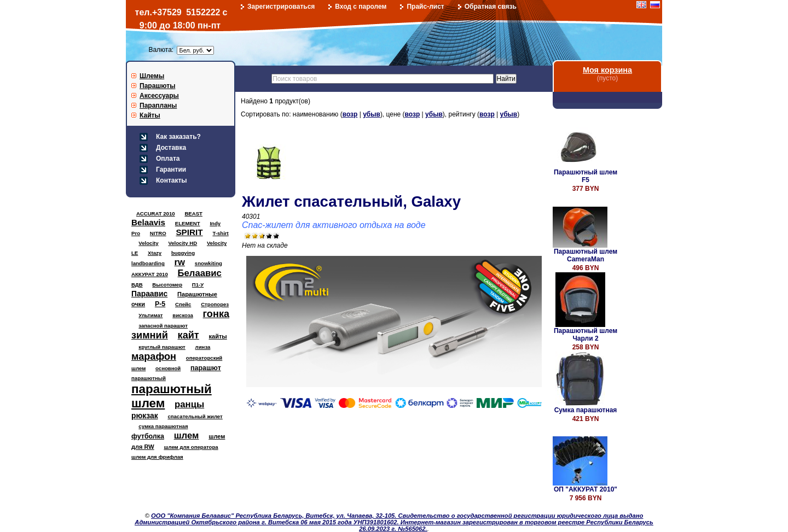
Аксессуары (159, 96)
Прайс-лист (425, 7)
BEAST (193, 214)
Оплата (168, 159)
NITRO (158, 233)
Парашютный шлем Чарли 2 (586, 335)
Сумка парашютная (586, 410)
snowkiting (208, 263)
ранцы (189, 404)
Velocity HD (182, 243)
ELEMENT (188, 223)
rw (180, 262)
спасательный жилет (195, 416)
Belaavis (148, 222)
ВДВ (137, 285)
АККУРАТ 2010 (150, 274)
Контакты (172, 180)
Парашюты (157, 86)
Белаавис (200, 273)
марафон (154, 356)
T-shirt (220, 233)
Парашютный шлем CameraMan (586, 255)
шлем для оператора (191, 447)
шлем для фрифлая (157, 457)
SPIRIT (189, 232)
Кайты (150, 115)
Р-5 (160, 304)
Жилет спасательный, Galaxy (351, 201)
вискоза (183, 315)
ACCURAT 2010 (156, 214)
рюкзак (145, 416)
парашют (206, 368)
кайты (218, 336)
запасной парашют (163, 326)
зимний (150, 335)
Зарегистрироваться (281, 7)
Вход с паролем (361, 7)
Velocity (148, 243)
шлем (187, 435)
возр (350, 114)
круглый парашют (162, 347)
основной (168, 368)
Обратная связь (491, 7)
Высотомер (167, 285)
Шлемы (152, 76)
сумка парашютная (163, 426)
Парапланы (158, 106)
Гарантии (171, 169)
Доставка (171, 148)
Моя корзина (607, 70)
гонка (216, 314)
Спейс (183, 304)
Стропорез (215, 304)
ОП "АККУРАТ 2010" (586, 489)
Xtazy (155, 253)
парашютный (149, 378)
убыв (372, 114)
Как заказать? (178, 137)
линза (203, 347)
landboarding (148, 263)
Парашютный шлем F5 (586, 176)
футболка (148, 436)
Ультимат (150, 315)
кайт (189, 335)
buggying (183, 253)
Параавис (149, 294)
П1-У (198, 285)
